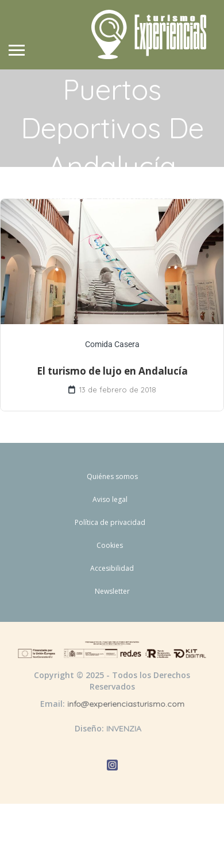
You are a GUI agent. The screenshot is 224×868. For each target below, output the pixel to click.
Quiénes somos (112, 476)
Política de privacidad (110, 522)
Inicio (23, 196)
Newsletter (112, 591)
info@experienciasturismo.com (126, 704)
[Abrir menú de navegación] (17, 52)
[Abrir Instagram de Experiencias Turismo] (112, 766)
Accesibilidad (112, 568)
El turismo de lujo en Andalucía (112, 371)
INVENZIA (124, 729)
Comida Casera (112, 344)
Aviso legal (110, 499)
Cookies (110, 545)
